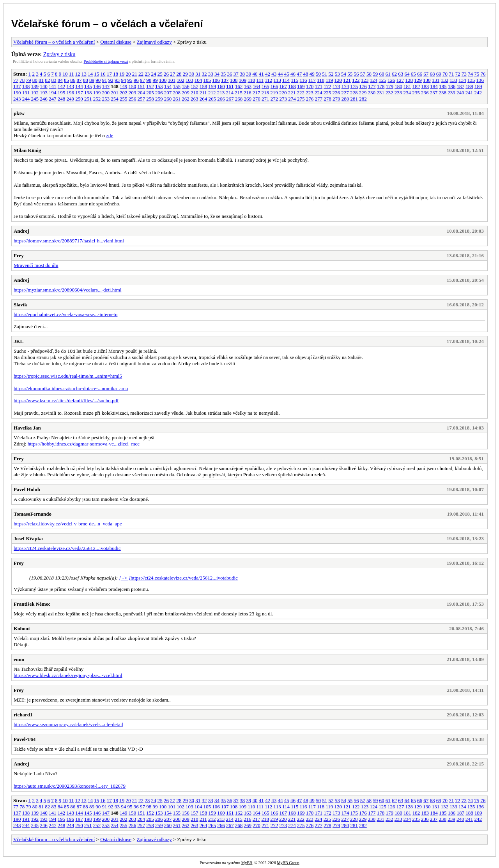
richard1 (23, 715)
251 (88, 99)
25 (160, 74)
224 (319, 93)
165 (265, 86)
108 (234, 80)
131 (436, 80)
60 (381, 74)
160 (221, 86)
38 (242, 74)
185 (443, 86)
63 (401, 74)
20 (128, 74)
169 (301, 86)
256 (133, 99)
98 (149, 80)
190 (17, 93)
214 (230, 93)
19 (122, 74)
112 (268, 80)
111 (260, 80)
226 (336, 93)
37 (236, 74)
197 (79, 93)
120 (338, 80)
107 (225, 80)
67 (426, 74)
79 (29, 80)
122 (356, 80)
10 (65, 74)
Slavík (20, 305)
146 (97, 86)
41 (261, 74)
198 (88, 93)
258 (150, 99)
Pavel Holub (27, 489)
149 (124, 86)
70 (445, 74)
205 (150, 93)
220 (283, 93)
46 (293, 74)
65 (413, 74)
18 (116, 74)
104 (198, 80)
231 (380, 93)
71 (451, 74)
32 (204, 74)
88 (86, 80)
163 (248, 86)
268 (239, 99)
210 (195, 93)
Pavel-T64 (25, 739)
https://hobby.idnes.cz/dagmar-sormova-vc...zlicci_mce (84, 444)
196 (71, 93)
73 (464, 74)
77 (16, 80)
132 (445, 80)
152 (150, 86)
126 (391, 80)
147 (106, 86)
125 (382, 80)
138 (26, 86)
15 (96, 74)
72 (457, 74)
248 (62, 99)
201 (115, 93)
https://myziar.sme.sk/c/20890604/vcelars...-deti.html (68, 290)
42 (268, 74)
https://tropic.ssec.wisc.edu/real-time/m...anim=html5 (68, 376)
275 (301, 99)
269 (248, 99)
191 (26, 93)
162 (239, 86)
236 (425, 93)
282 (363, 99)
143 (71, 86)
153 (159, 86)
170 (310, 86)
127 (400, 80)
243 (17, 99)
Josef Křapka (28, 538)
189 (478, 86)
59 (375, 74)
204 (142, 93)
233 (398, 93)
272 (274, 99)
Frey (19, 255)
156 (186, 86)
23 (147, 74)
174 (345, 86)
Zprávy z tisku (59, 54)
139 (35, 86)
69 (439, 74)
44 (280, 74)
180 (398, 86)
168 (292, 86)
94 (123, 80)
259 (159, 99)
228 (354, 93)
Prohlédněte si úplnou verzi (106, 61)
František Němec (32, 604)
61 (388, 74)
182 (416, 86)
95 (130, 80)
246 (44, 99)
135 (471, 80)
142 (62, 86)
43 (274, 74)
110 (251, 80)
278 (327, 99)
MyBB (247, 863)
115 (295, 80)
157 (195, 86)
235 (416, 93)
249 (71, 99)
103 (189, 80)
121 (347, 80)
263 (195, 99)
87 (79, 80)
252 (97, 99)
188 (469, 86)
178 (381, 86)
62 (394, 74)
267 (230, 99)
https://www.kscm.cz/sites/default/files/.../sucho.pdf (66, 400)
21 (135, 74)
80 (35, 80)
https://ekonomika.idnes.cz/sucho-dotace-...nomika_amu (71, 388)
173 (336, 86)
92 (111, 80)
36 (229, 74)
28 (179, 74)
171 (319, 86)
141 (53, 86)
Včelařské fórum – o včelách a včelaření (107, 24)
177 (372, 86)
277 (319, 99)
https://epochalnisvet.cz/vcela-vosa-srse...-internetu (65, 314)
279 (336, 99)
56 (356, 74)
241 (469, 93)
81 (41, 80)
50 (318, 74)
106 (216, 80)
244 (26, 99)
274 (292, 99)
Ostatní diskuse (116, 42)
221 (292, 93)
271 (265, 99)
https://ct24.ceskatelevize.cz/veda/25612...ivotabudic (67, 548)
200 (106, 93)
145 (88, 86)
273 (283, 99)
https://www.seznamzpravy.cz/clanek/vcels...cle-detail (68, 724)
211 (203, 93)
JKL (19, 341)
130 (427, 80)
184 (434, 86)
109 (243, 80)
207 (168, 93)
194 (53, 93)
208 (177, 93)
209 (186, 93)
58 (369, 74)
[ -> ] (125, 578)
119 (329, 80)
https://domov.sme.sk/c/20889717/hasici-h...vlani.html (69, 241)
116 (303, 80)
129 (418, 80)
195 (62, 93)
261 (177, 99)
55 (350, 74)
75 (477, 74)
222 (301, 93)
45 (287, 74)
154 (168, 86)
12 (77, 74)
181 (407, 86)
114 (286, 80)
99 (155, 80)
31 (198, 74)
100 (163, 80)
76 (483, 74)
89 (92, 80)
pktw (19, 113)
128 (409, 80)
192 (35, 93)
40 (255, 74)
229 (363, 93)
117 (312, 80)
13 (84, 74)
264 (203, 99)
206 (159, 93)
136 (480, 80)
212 (212, 93)
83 (54, 80)
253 (106, 99)
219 (274, 93)
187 (461, 86)
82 (47, 80)
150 (133, 86)
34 (217, 74)
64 (407, 74)
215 (239, 93)
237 (434, 93)
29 (185, 74)
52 (331, 74)
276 (310, 99)
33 (211, 74)
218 (265, 93)
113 (277, 80)
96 (136, 80)
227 (345, 93)
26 (166, 74)
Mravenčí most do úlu (36, 265)
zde (110, 135)
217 (257, 93)
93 (117, 80)
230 (372, 93)
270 (257, 99)
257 (142, 99)
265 (212, 99)
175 (354, 86)
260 (168, 99)
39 (249, 74)
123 (365, 80)
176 (363, 86)
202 (124, 93)
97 (142, 80)
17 (109, 74)
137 (17, 86)
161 (230, 86)
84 (60, 80)
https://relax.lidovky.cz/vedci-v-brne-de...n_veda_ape (68, 524)
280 (345, 99)
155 (177, 86)
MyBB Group (288, 863)
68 (432, 74)
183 (425, 86)
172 (327, 86)
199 (97, 93)
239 (451, 93)
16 (103, 74)
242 (478, 93)
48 (305, 74)
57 (363, 74)
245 (35, 99)
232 (389, 93)
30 (192, 74)
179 (390, 86)
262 (186, 99)
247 (53, 99)
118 (321, 80)
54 (344, 74)
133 (453, 80)
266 (221, 99)
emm (19, 659)
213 (221, 93)
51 (325, 74)
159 (212, 86)
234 (407, 93)
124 (374, 80)
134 (462, 80)
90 (98, 80)
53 (337, 74)
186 (452, 86)
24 (153, 74)
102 (180, 80)
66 (420, 74)
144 (79, 86)
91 (105, 80)
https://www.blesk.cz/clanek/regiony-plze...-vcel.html (68, 675)
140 (44, 86)
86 (73, 80)
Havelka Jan (27, 428)
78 (22, 80)
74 (470, 74)
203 (133, 93)
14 (90, 74)
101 (172, 80)
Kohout (22, 628)
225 (327, 93)
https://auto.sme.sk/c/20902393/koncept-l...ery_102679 (70, 786)
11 (72, 74)
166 (274, 86)
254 (115, 99)
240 (460, 93)
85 (66, 80)
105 (207, 80)
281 (354, 99)
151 (142, 86)
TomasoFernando (33, 514)
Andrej (21, 231)
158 (203, 86)
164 (257, 86)
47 (299, 74)
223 (310, 93)
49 (312, 74)
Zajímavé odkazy (154, 42)
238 (443, 93)
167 (283, 86)
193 (44, 93)
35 (223, 74)
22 (141, 74)
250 (79, 99)
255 (124, 99)
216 (248, 93)
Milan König (27, 150)
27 (173, 74)
